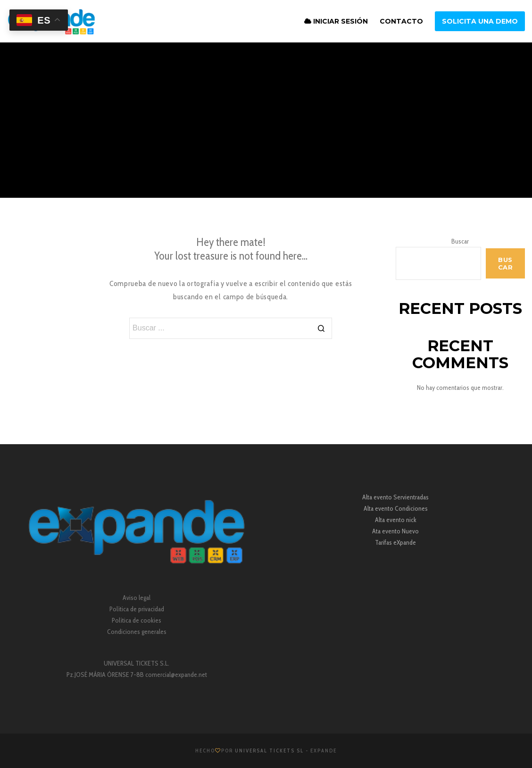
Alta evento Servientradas (395, 497)
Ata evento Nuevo (395, 531)
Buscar (460, 241)
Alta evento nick (396, 520)
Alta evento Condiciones (396, 508)
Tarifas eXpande (395, 542)
